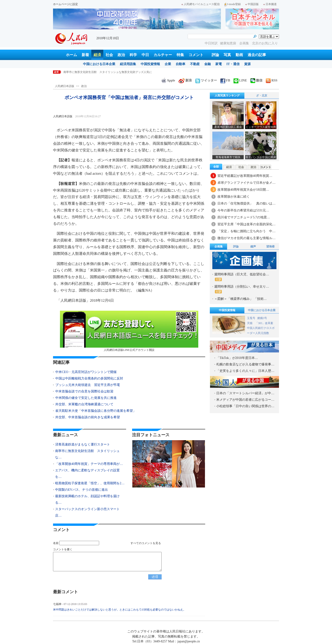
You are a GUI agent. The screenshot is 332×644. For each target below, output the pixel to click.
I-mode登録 (233, 4)
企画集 (245, 43)
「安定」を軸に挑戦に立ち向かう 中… (246, 231)
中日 (145, 55)
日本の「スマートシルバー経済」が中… (245, 393)
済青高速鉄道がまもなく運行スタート (83, 444)
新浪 (185, 80)
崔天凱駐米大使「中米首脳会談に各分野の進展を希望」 (96, 411)
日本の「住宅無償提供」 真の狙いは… (246, 203)
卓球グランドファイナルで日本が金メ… (246, 183)
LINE (240, 80)
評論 (215, 55)
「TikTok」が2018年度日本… (237, 358)
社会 (109, 55)
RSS (272, 80)
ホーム (71, 55)
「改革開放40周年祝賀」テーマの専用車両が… (89, 464)
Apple (168, 80)
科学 (133, 55)
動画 (239, 55)
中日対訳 (211, 43)
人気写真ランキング (227, 96)
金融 (207, 64)
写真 (227, 55)
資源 (247, 64)
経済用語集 (128, 64)
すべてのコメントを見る (146, 543)
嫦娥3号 (262, 318)
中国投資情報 (150, 64)
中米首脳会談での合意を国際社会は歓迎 (84, 391)
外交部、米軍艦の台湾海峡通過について (84, 404)
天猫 (250, 323)
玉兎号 (251, 318)
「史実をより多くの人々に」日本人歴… (245, 371)
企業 (168, 64)
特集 (180, 55)
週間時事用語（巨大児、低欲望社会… (242, 277)
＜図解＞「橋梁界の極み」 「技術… (240, 299)
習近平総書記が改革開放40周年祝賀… (245, 176)
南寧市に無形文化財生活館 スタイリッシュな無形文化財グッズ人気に (108, 72)
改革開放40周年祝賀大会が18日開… (243, 190)
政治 (121, 55)
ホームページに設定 (65, 4)
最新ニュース (65, 435)
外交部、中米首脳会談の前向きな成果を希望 (88, 417)
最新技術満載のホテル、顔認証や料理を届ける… (87, 499)
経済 (97, 55)
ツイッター (206, 80)
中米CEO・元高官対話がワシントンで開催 (86, 372)
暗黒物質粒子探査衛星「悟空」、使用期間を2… (90, 483)
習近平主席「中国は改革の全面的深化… (246, 224)
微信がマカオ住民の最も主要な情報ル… (246, 238)
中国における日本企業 (99, 64)
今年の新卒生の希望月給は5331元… (243, 210)
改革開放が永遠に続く (234, 197)
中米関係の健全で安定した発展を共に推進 (86, 398)
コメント (196, 55)
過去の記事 (257, 55)
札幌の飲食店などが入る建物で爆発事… (245, 364)
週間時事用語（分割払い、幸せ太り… (242, 289)
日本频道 (270, 4)
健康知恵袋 (228, 43)
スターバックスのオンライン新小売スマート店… (87, 512)
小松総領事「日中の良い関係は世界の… (245, 406)
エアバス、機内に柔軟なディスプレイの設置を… (87, 474)
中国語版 (252, 4)
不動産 (195, 64)
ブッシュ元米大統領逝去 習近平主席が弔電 (88, 385)
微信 (256, 80)
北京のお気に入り (265, 43)
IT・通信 (233, 64)
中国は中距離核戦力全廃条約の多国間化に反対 (89, 378)
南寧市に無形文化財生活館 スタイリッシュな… (87, 454)
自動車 (181, 64)
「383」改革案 (264, 323)
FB (225, 80)
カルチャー (163, 55)
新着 (85, 55)
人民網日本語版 (65, 86)
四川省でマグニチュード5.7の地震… (244, 217)
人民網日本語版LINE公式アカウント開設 (129, 331)
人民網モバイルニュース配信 (201, 4)
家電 (219, 64)
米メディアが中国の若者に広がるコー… (245, 400)
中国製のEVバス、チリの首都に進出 (82, 490)
